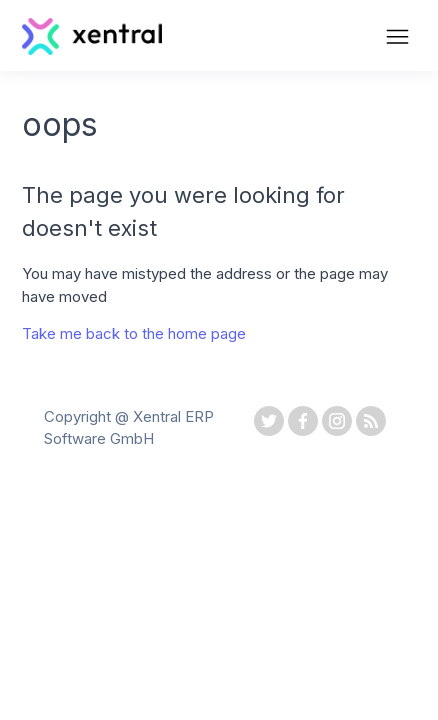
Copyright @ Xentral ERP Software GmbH (129, 428)
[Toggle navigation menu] (397, 39)
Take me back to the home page (134, 333)
